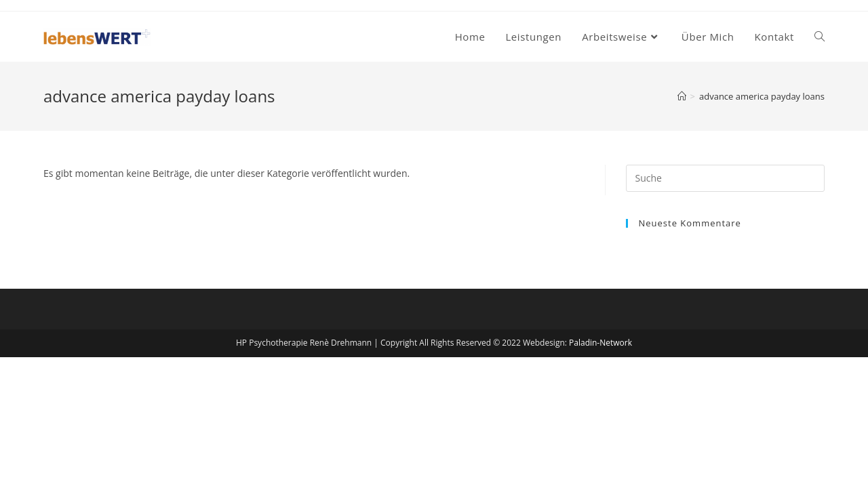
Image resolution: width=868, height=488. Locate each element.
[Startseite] (682, 96)
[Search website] (820, 37)
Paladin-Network (600, 343)
